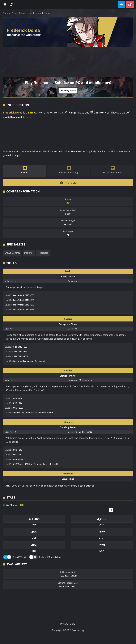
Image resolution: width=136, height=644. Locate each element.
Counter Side (10, 13)
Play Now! (68, 91)
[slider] (111, 510)
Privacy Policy (68, 624)
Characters (25, 13)
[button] (122, 5)
